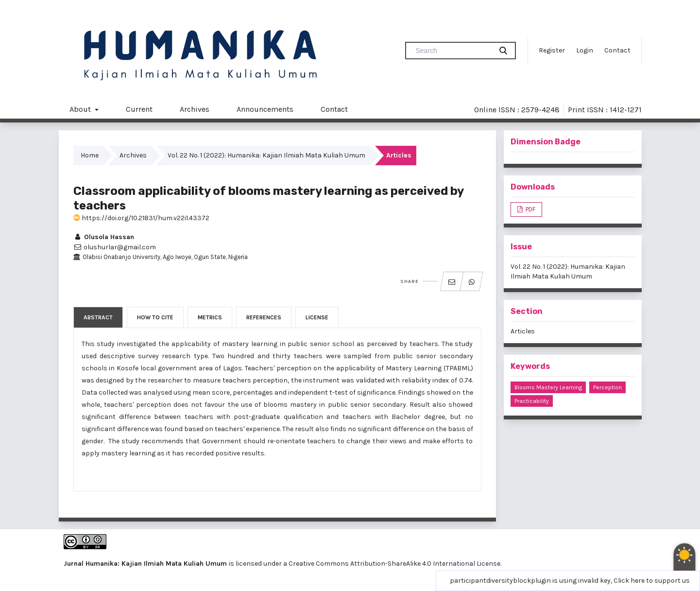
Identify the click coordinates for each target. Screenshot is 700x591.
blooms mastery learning (548, 387)
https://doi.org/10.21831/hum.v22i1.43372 (141, 218)
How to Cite (155, 317)
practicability (532, 401)
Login (585, 50)
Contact (617, 50)
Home (90, 155)
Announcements (265, 109)
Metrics (210, 317)
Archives (195, 109)
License (317, 317)
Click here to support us (652, 581)
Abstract (98, 317)
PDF (530, 209)
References (264, 317)
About (81, 109)
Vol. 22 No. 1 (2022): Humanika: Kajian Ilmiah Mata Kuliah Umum (266, 155)
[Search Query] (453, 51)
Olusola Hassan (104, 237)
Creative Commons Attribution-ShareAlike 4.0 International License (394, 564)
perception (607, 387)
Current (139, 109)
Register (552, 50)
